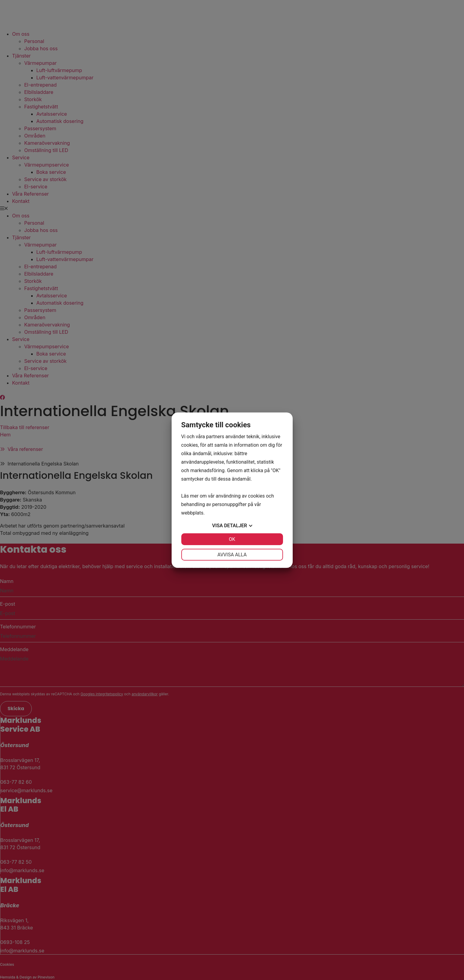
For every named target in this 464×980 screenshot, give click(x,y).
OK (232, 539)
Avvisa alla (232, 555)
